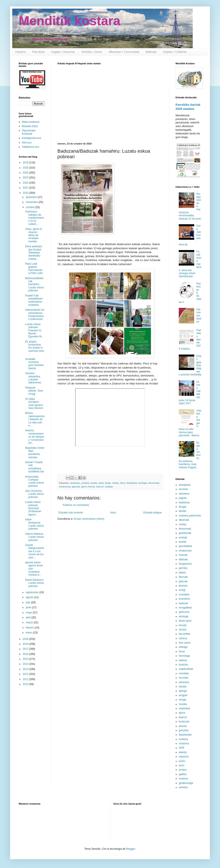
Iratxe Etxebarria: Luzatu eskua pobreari (34, 524)
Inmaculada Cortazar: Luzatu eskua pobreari (34, 481)
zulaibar (109, 487)
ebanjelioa (132, 483)
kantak (183, 542)
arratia (94, 483)
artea (101, 483)
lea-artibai (184, 634)
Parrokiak (38, 52)
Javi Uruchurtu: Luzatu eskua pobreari (34, 494)
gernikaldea (185, 546)
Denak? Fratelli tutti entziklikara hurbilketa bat (34, 467)
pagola (183, 498)
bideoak (183, 559)
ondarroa (184, 744)
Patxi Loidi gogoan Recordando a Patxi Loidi (34, 268)
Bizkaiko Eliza (30, 126)
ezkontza (184, 682)
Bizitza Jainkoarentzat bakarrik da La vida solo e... (35, 419)
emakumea (65, 487)
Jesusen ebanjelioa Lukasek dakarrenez (33, 378)
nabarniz (184, 757)
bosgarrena (185, 564)
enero (29, 633)
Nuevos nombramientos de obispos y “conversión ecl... (35, 437)
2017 (26, 649)
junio (29, 607)
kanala (183, 687)
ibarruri (183, 717)
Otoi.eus (27, 143)
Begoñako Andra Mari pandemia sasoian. (35, 452)
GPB (181, 748)
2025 (26, 168)
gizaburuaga (186, 783)
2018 (26, 644)
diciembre (32, 197)
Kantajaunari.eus (32, 138)
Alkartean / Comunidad (124, 52)
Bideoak (151, 52)
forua (182, 651)
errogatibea (185, 608)
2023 (26, 178)
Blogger (131, 849)
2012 (26, 674)
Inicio (113, 513)
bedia (108, 483)
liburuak (183, 577)
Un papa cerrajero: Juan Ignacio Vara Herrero (34, 403)
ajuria (182, 713)
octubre (30, 207)
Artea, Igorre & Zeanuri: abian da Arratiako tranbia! (34, 235)
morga (182, 700)
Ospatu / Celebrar (175, 52)
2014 (26, 664)
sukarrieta (184, 708)
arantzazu (75, 483)
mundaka (184, 595)
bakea (182, 573)
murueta (183, 678)
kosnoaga (184, 656)
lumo (182, 765)
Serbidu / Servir (92, 52)
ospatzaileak (186, 669)
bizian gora (185, 621)
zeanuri (100, 487)
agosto (30, 597)
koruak (183, 625)
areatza (85, 483)
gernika (183, 568)
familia (183, 511)
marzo (30, 622)
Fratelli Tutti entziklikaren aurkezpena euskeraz (34, 300)
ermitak (183, 538)
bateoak (183, 603)
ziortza (183, 630)
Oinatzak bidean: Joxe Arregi (34, 391)
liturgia (183, 507)
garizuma (184, 612)
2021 (26, 188)
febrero (30, 628)
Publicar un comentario (76, 505)
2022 (26, 183)
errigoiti (183, 695)
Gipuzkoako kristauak (29, 132)
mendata (184, 673)
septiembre (33, 592)
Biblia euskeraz (31, 122)
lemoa (91, 487)
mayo (29, 613)
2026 (26, 163)
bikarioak (184, 520)
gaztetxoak (185, 533)
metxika (183, 787)
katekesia (184, 502)
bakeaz (183, 660)
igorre (84, 487)
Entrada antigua (152, 513)
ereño (182, 761)
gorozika (184, 730)
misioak (183, 555)
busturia (183, 665)
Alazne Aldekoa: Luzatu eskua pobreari (34, 537)
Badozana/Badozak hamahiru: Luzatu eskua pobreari (34, 284)
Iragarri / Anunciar (63, 52)
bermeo (183, 586)
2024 (26, 173)
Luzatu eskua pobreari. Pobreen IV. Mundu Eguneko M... (34, 330)
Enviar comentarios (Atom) (89, 519)
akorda (183, 726)
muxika (183, 704)
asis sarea (185, 643)
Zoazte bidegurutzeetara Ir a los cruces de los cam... (35, 551)
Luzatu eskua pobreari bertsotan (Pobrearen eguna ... (33, 508)
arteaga (183, 647)
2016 (26, 654)
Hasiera (20, 52)
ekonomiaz (154, 483)
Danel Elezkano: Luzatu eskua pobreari (34, 583)
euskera (183, 779)
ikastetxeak (185, 735)
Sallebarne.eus (31, 147)
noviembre (32, 202)
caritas (115, 483)
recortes (183, 489)
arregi (182, 590)
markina (183, 739)
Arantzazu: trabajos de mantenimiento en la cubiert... (34, 218)
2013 (26, 669)
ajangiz (183, 691)
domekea (184, 494)
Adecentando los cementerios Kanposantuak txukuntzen (35, 314)
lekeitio (183, 752)
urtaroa (183, 638)
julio (28, 602)
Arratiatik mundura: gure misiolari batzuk (34, 364)
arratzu (183, 770)
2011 (26, 679)
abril (29, 618)
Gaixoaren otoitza (199, 316)
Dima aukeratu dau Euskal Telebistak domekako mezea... (34, 253)
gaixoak (76, 487)
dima (123, 483)
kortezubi (184, 722)
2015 (26, 659)
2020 (26, 193)
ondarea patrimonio (190, 516)
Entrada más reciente (71, 513)
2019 (26, 639)
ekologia (143, 483)
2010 (26, 684)
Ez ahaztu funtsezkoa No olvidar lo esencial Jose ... (35, 348)
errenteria (184, 599)
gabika (183, 774)
